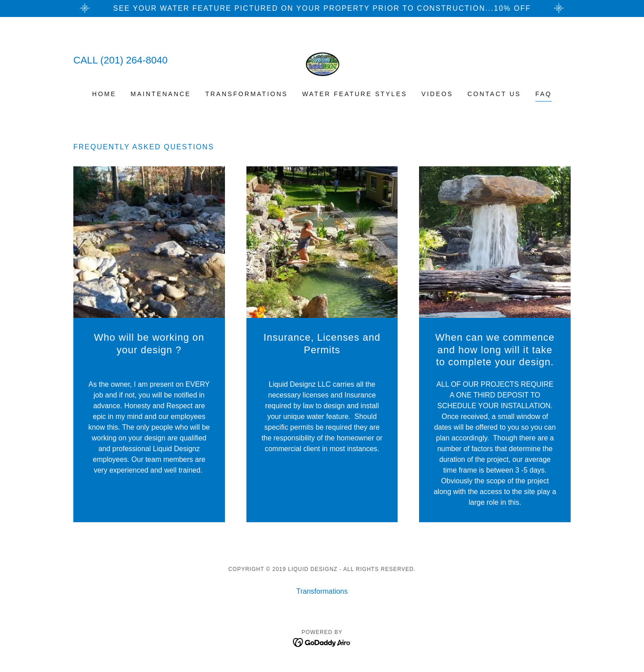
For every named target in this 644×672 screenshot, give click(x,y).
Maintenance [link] (161, 94)
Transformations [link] (247, 94)
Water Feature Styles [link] (355, 94)
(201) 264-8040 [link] (134, 60)
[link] (322, 59)
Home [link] (104, 94)
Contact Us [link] (494, 94)
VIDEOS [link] (437, 94)
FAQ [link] (544, 94)
